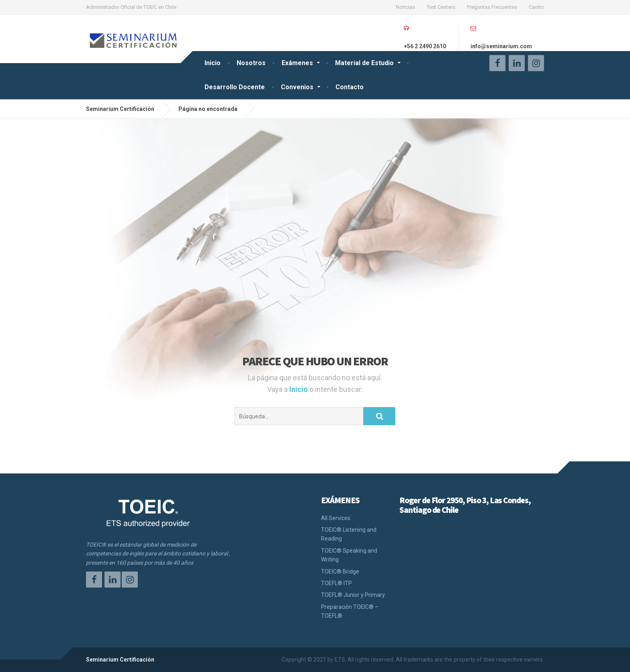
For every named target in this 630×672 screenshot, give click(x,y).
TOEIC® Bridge (340, 572)
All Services (336, 518)
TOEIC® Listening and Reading (349, 534)
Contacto (350, 87)
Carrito (536, 7)
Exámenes (297, 63)
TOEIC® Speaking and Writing (349, 555)
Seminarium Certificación (120, 660)
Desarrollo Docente (235, 87)
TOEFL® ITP (336, 583)
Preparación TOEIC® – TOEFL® (350, 611)
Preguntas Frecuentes (492, 7)
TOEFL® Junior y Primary (353, 595)
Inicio (213, 63)
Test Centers (441, 7)
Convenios (297, 87)
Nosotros (251, 63)
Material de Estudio (364, 63)
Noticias (405, 7)
